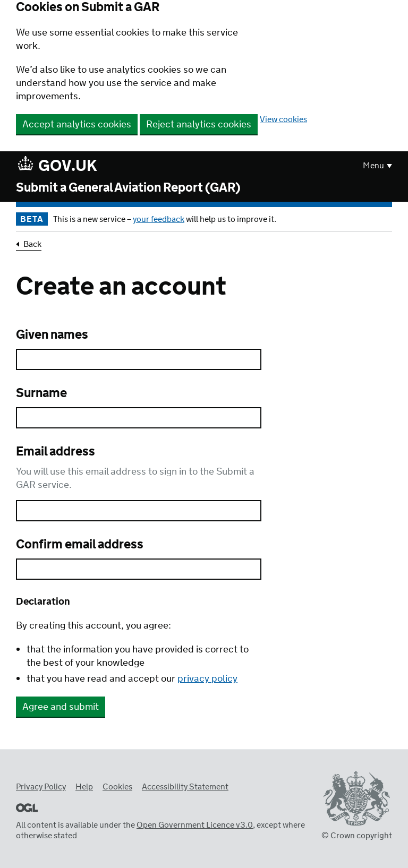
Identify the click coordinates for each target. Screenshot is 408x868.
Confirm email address (80, 545)
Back (32, 245)
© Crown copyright (357, 836)
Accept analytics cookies (77, 125)
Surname (41, 394)
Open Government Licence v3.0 (195, 825)
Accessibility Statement (185, 787)
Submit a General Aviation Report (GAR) (128, 188)
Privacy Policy (41, 787)
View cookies (283, 120)
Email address (56, 452)
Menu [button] (373, 166)
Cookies (117, 787)
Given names (52, 336)
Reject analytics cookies (199, 125)
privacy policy (207, 679)
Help (84, 787)
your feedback (159, 220)
